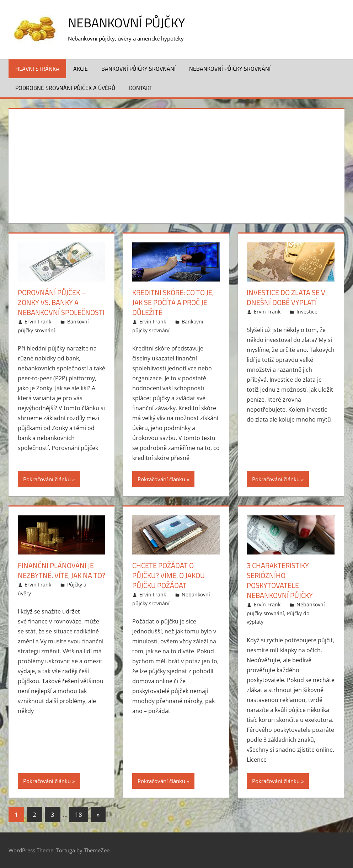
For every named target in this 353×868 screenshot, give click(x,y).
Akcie (81, 69)
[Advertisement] (177, 165)
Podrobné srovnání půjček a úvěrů (65, 88)
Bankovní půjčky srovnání (138, 69)
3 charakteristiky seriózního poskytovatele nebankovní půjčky (280, 580)
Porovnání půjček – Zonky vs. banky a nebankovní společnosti (61, 302)
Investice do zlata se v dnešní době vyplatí (286, 297)
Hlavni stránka (37, 69)
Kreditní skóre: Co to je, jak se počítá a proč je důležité (173, 302)
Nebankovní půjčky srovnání (230, 69)
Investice (307, 312)
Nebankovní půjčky (126, 23)
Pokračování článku (47, 479)
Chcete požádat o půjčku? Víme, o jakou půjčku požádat (169, 575)
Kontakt (141, 88)
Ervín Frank (38, 322)
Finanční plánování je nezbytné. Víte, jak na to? (61, 570)
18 (79, 815)
